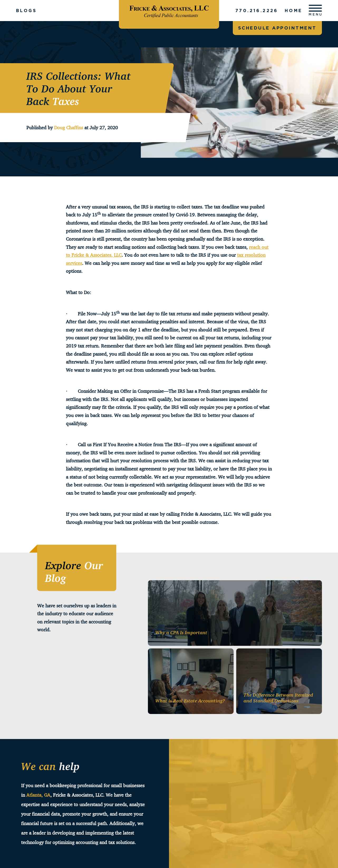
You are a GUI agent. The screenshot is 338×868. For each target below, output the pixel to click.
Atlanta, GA (38, 795)
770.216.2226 (257, 11)
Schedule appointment (277, 28)
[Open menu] (315, 11)
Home (293, 11)
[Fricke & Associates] (169, 11)
